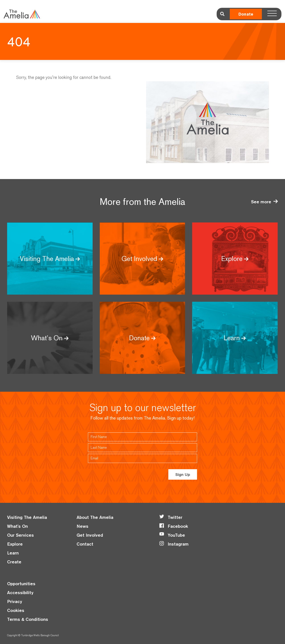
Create (14, 562)
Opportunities (21, 584)
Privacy (15, 601)
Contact (85, 544)
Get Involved (90, 535)
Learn (13, 553)
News (82, 526)
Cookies (16, 610)
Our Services (20, 535)
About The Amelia (95, 517)
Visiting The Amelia (27, 517)
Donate (246, 14)
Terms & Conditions (28, 619)
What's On (17, 526)
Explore (15, 544)
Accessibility (20, 592)
